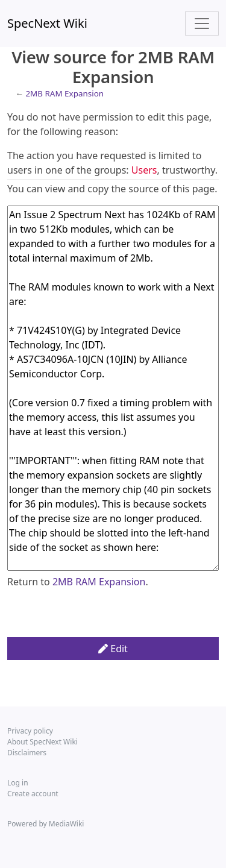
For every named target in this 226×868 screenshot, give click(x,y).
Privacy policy (30, 731)
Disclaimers (27, 753)
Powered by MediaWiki (46, 824)
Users (144, 170)
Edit (113, 649)
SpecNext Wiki (47, 23)
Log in (18, 783)
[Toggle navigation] (202, 24)
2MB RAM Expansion (64, 93)
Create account (33, 794)
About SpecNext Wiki (42, 742)
